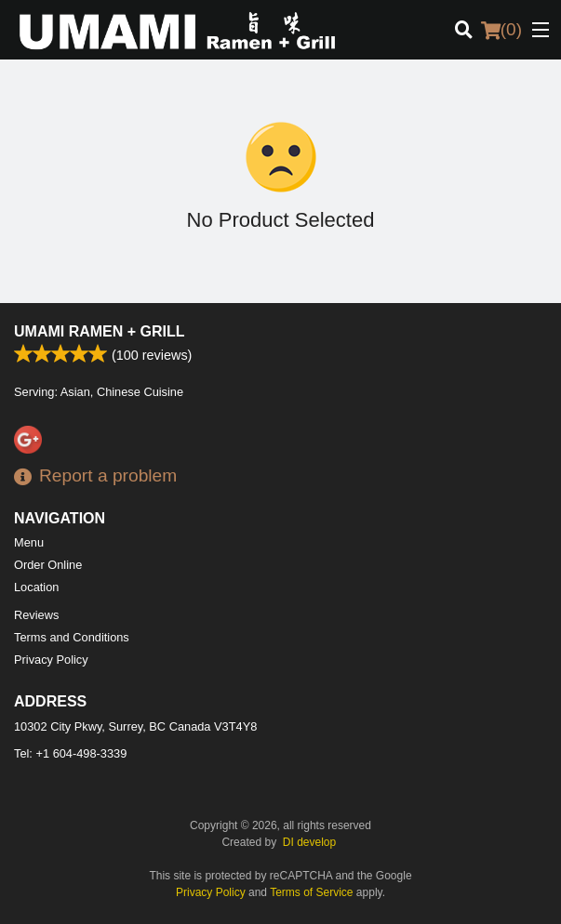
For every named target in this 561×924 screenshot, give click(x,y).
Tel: (70, 753)
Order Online (48, 565)
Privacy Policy (51, 660)
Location (36, 587)
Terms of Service (311, 892)
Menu (29, 542)
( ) (501, 30)
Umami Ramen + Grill (100, 331)
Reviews (36, 615)
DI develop (309, 842)
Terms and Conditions (72, 637)
